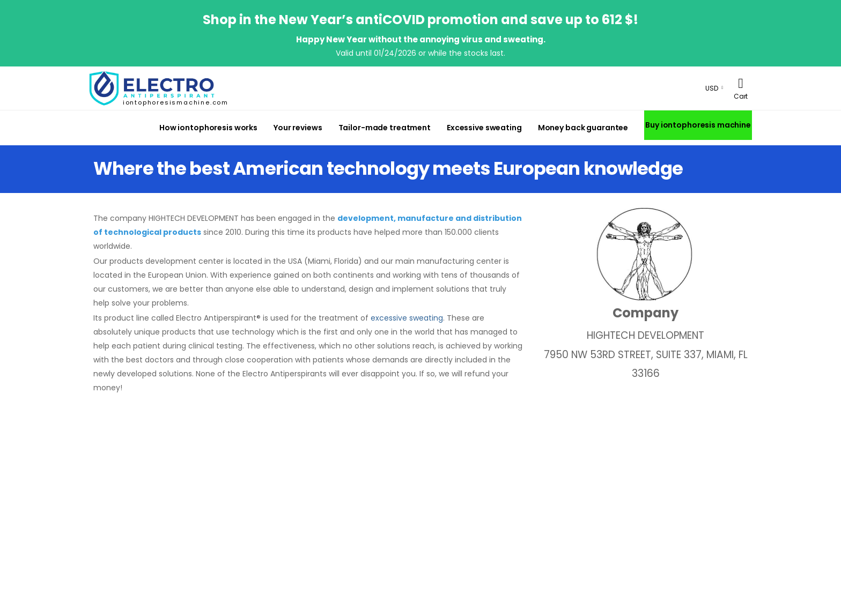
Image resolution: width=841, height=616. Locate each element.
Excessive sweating (484, 128)
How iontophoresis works (208, 128)
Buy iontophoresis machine (698, 125)
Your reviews (298, 128)
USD (712, 88)
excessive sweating (407, 318)
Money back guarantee (583, 128)
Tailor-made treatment (385, 128)
